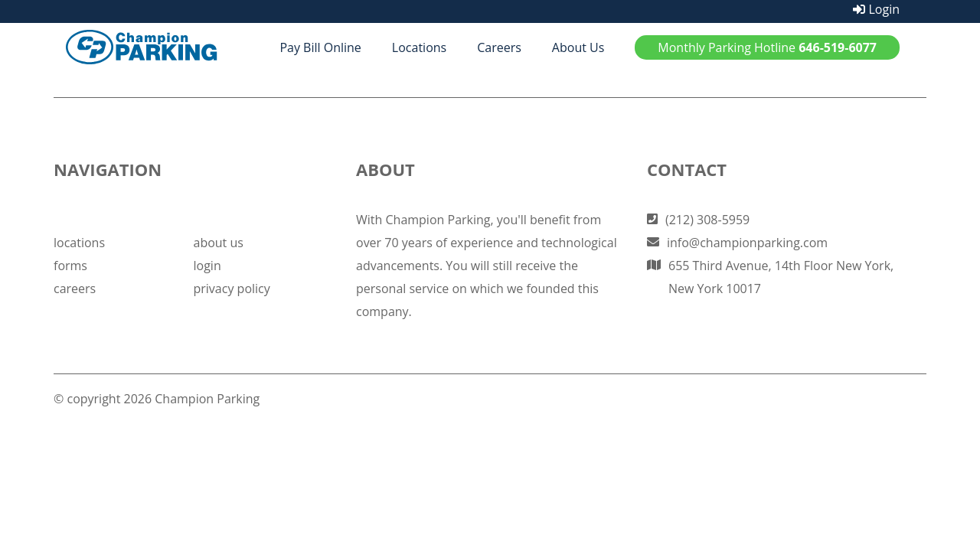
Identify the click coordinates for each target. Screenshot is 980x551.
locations (79, 243)
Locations (419, 47)
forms (70, 266)
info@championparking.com (747, 243)
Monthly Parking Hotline (767, 47)
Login (876, 9)
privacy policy (232, 289)
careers (75, 289)
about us (219, 243)
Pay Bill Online (320, 47)
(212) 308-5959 (707, 220)
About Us (578, 47)
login (207, 266)
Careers (499, 47)
